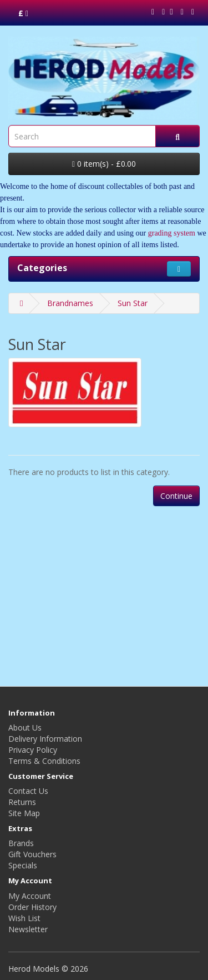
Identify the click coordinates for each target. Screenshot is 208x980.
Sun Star (133, 303)
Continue (176, 496)
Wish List (24, 918)
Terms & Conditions (44, 761)
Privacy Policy (33, 750)
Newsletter (28, 929)
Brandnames (70, 303)
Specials (23, 865)
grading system (172, 233)
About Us (25, 727)
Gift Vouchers (32, 854)
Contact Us (28, 791)
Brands (21, 843)
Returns (22, 802)
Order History (32, 907)
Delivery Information (45, 739)
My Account (30, 896)
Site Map (24, 813)
